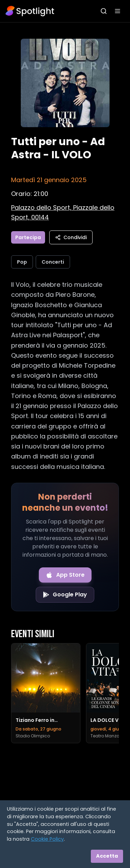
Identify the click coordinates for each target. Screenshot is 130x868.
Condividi (71, 237)
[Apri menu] (118, 11)
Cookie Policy (47, 839)
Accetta (107, 856)
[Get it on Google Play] (65, 595)
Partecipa (28, 237)
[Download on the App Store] (65, 575)
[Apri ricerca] (104, 11)
